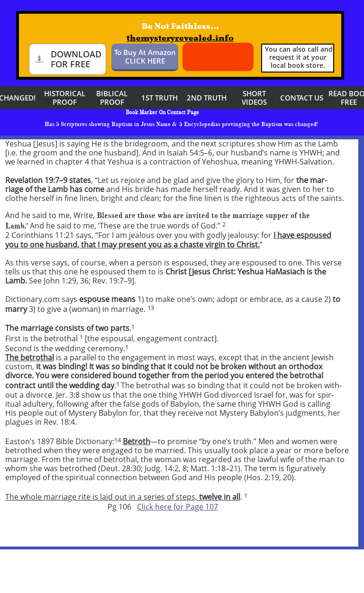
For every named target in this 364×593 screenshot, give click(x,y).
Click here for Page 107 (177, 507)
